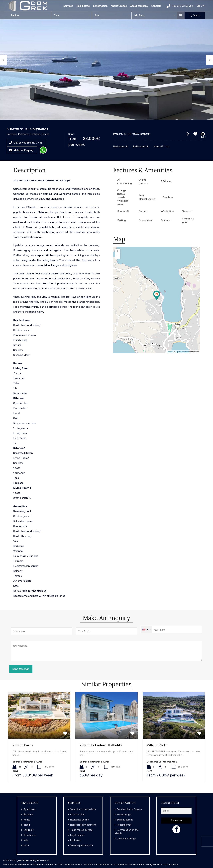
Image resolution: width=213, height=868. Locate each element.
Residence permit (80, 820)
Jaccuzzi (187, 211)
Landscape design (126, 839)
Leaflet (170, 352)
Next (210, 60)
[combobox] (30, 15)
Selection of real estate (83, 809)
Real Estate (83, 6)
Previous (3, 60)
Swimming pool (188, 220)
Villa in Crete (157, 745)
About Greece (119, 6)
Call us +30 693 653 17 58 (28, 143)
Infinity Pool (167, 211)
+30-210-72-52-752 (180, 6)
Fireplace (168, 197)
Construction (100, 6)
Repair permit (124, 825)
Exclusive (75, 840)
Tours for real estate (81, 830)
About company (139, 6)
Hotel (27, 845)
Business (28, 815)
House (27, 820)
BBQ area (166, 181)
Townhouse (30, 835)
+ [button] (118, 251)
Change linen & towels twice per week (123, 197)
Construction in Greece (129, 809)
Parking (122, 220)
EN (198, 6)
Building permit (125, 820)
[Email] (176, 811)
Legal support (78, 835)
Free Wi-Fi (123, 211)
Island (27, 825)
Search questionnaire (82, 845)
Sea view (166, 220)
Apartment (30, 809)
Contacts (156, 6)
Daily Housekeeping (147, 197)
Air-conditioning (125, 181)
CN (203, 6)
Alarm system (144, 181)
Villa (26, 840)
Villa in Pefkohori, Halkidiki (101, 745)
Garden (143, 211)
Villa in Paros (23, 745)
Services (68, 6)
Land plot (29, 830)
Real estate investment (83, 825)
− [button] (118, 256)
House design (124, 815)
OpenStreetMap (182, 352)
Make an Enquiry (24, 150)
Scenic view (146, 220)
